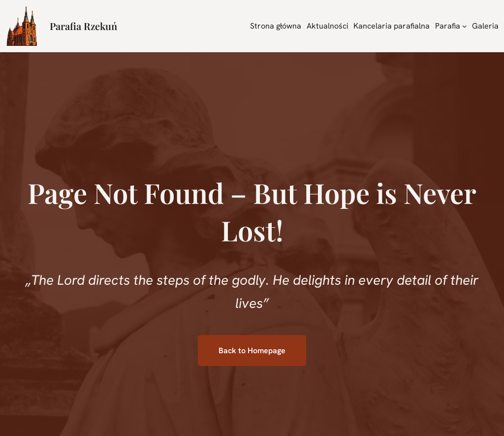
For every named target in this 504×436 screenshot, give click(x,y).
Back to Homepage (252, 351)
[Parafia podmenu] (465, 26)
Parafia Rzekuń (83, 26)
